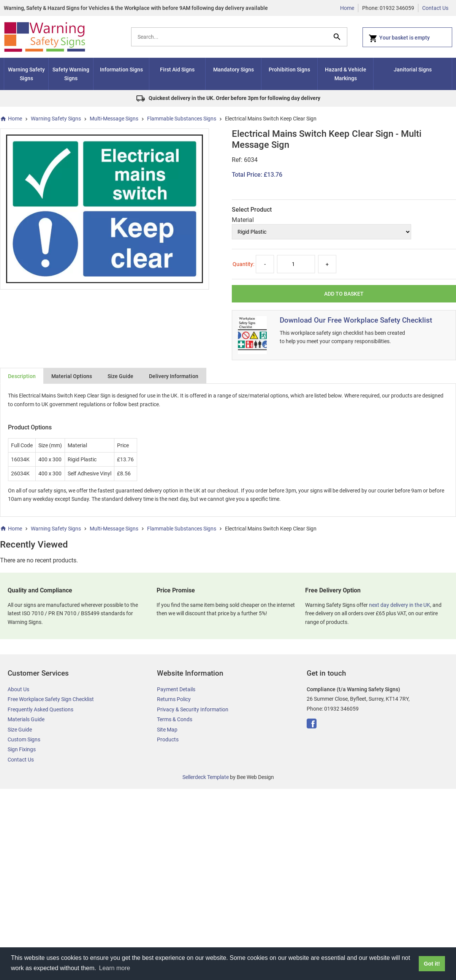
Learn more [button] (115, 968)
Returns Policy (174, 699)
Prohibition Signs (289, 70)
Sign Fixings (22, 749)
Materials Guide (26, 719)
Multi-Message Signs (114, 119)
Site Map (167, 730)
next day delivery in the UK (400, 605)
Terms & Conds (175, 719)
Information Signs (121, 70)
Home (347, 8)
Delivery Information (174, 376)
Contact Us (435, 8)
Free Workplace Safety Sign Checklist (51, 699)
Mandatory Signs (234, 70)
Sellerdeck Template (206, 777)
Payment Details (176, 689)
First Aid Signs (177, 70)
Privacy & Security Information (193, 709)
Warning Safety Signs (26, 74)
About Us (18, 689)
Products (168, 739)
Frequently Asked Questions (40, 709)
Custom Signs (24, 739)
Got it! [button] (432, 964)
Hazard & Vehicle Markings (346, 74)
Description (22, 376)
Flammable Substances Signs (182, 119)
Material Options (72, 376)
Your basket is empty (399, 38)
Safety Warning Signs (71, 74)
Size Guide (120, 376)
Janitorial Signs (413, 70)
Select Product (252, 210)
